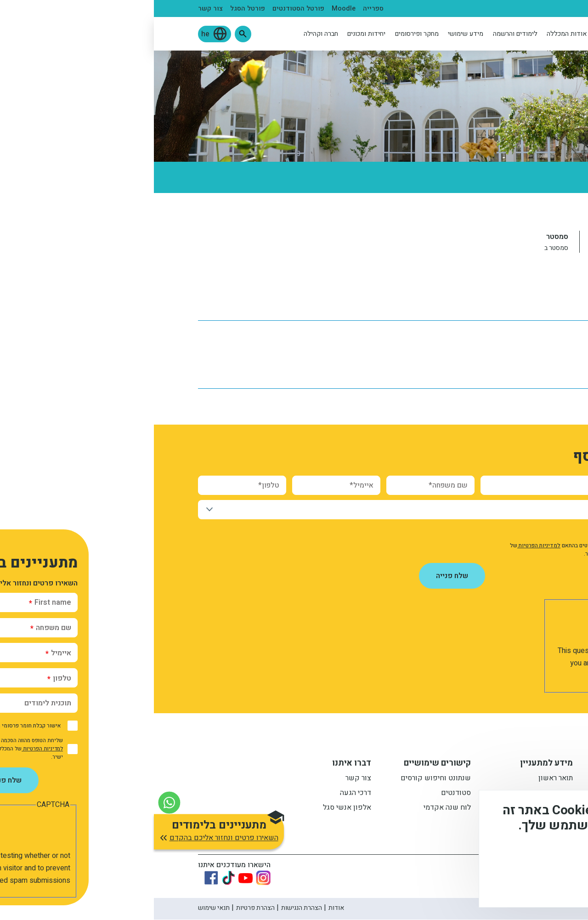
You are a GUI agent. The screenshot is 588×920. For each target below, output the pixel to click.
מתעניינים (529, 9)
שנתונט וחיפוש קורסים (282, 779)
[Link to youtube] (92, 878)
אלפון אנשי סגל (193, 809)
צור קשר (57, 9)
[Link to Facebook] (57, 878)
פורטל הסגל (94, 9)
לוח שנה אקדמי (520, 300)
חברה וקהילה (167, 34)
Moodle (190, 9)
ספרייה (219, 9)
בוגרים (443, 9)
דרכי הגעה (202, 794)
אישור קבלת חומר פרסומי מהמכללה (487, 531)
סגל (466, 9)
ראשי (536, 212)
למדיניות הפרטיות (385, 545)
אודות (182, 908)
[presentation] (467, 627)
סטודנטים (493, 9)
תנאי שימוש (60, 908)
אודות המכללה (413, 34)
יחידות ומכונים (212, 34)
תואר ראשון (402, 779)
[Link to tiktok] (74, 878)
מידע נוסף (550, 858)
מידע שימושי (312, 34)
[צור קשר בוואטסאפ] (15, 798)
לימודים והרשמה (361, 34)
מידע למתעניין (393, 764)
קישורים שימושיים (283, 764)
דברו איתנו (198, 764)
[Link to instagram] (109, 878)
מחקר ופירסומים (263, 34)
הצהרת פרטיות (102, 908)
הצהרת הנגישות (148, 908)
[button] (89, 34)
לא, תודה (486, 883)
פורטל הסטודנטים (144, 9)
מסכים (539, 883)
